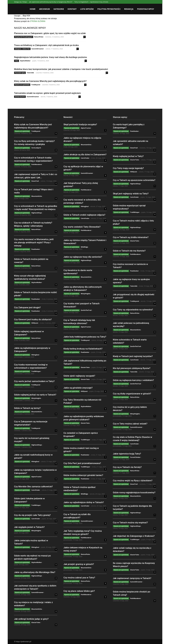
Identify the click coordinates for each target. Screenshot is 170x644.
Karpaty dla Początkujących (24, 37)
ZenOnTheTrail (86, 310)
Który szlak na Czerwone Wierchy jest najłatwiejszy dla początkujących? (50, 81)
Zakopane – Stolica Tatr (22, 49)
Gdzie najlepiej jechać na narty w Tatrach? (35, 395)
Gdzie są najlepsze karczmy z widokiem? (133, 380)
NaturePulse (39, 37)
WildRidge (84, 247)
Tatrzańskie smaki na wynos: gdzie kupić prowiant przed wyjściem (47, 93)
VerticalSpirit (36, 148)
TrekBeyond (36, 85)
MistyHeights (36, 398)
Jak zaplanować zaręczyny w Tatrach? (132, 578)
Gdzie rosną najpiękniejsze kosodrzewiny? (134, 492)
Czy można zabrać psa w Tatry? (79, 578)
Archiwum (45, 9)
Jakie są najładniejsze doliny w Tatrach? (84, 502)
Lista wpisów (87, 9)
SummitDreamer (38, 49)
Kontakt (72, 9)
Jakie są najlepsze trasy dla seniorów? (83, 257)
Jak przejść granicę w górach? (79, 564)
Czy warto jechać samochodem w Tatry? (34, 381)
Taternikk (30, 73)
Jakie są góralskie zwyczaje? (78, 388)
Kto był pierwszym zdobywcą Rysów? (132, 368)
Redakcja (129, 9)
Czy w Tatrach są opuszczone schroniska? (134, 180)
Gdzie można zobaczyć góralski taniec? (83, 475)
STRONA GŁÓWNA (38, 21)
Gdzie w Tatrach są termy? (27, 408)
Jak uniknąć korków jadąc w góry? (31, 619)
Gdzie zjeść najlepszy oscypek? (79, 376)
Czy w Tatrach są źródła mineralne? (131, 237)
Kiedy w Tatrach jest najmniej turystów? (133, 356)
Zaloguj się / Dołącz (21, 2)
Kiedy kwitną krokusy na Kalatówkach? (83, 349)
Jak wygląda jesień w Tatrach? (29, 527)
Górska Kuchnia (20, 97)
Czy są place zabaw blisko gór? (79, 591)
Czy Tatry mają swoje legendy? (128, 168)
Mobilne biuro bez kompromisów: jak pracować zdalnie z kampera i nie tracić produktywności (61, 69)
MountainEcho (37, 196)
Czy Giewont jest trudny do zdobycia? (33, 319)
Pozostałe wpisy (146, 9)
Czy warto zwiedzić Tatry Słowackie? (82, 227)
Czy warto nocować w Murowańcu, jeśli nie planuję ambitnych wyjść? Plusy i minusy (34, 242)
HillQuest (35, 323)
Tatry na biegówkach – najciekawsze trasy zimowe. (91, 2)
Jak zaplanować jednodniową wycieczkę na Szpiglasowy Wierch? (51, 2)
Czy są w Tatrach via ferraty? (127, 467)
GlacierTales (36, 622)
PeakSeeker (36, 249)
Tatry (17, 61)
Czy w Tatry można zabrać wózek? (130, 424)
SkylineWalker (25, 61)
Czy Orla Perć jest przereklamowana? (82, 463)
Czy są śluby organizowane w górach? (132, 394)
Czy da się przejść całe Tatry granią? (32, 515)
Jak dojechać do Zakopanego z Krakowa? (134, 536)
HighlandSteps (37, 213)
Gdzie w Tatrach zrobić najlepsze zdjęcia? (84, 215)
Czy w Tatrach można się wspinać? (130, 523)
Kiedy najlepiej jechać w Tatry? (128, 156)
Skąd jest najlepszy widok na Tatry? (131, 194)
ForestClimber (135, 457)
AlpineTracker (36, 477)
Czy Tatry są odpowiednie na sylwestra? (133, 310)
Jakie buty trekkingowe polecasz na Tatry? (85, 337)
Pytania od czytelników (22, 85)
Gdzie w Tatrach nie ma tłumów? (129, 251)
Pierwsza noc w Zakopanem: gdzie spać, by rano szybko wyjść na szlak (50, 33)
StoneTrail (35, 181)
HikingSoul (35, 355)
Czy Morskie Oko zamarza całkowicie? (33, 486)
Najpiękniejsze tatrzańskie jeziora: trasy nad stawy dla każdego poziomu (50, 57)
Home (33, 9)
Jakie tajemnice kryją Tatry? (127, 454)
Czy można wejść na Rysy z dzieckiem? (133, 481)
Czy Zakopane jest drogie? (27, 307)
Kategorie (59, 9)
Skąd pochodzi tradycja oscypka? (80, 124)
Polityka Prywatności (109, 9)
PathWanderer (37, 164)
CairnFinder (36, 490)
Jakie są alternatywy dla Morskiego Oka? (35, 572)
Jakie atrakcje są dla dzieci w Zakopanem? (85, 154)
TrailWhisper (36, 371)
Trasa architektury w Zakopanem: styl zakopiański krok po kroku (46, 45)
